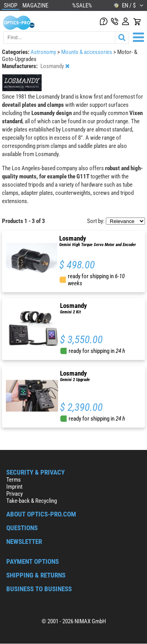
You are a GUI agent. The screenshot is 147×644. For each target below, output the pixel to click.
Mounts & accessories (87, 52)
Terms (14, 480)
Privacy (15, 494)
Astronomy (44, 52)
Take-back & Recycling (32, 501)
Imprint (14, 487)
